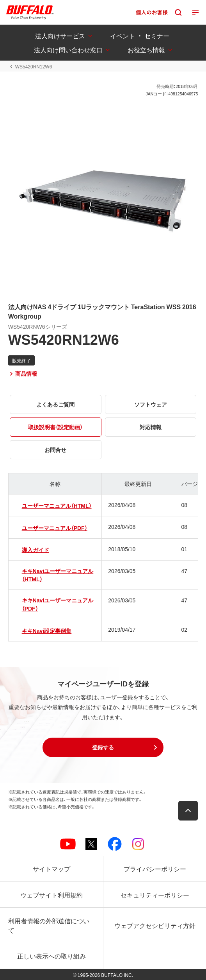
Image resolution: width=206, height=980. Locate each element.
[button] (103, 747)
